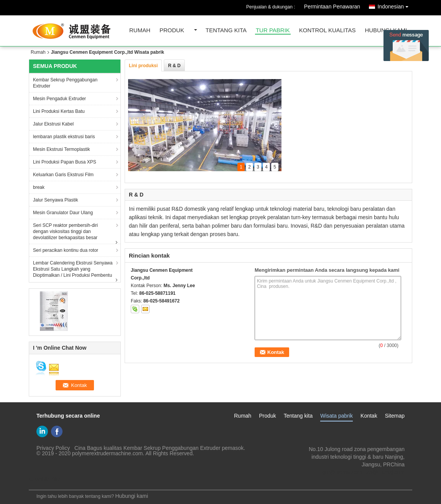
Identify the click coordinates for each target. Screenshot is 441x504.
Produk (172, 31)
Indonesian (395, 5)
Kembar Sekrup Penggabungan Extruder (65, 83)
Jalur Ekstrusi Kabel (53, 124)
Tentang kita (226, 31)
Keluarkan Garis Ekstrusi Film (63, 175)
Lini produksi (143, 66)
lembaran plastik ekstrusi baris (64, 137)
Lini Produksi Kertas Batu (59, 111)
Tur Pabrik (273, 31)
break (39, 187)
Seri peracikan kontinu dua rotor (66, 250)
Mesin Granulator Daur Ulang (63, 213)
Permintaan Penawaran (332, 7)
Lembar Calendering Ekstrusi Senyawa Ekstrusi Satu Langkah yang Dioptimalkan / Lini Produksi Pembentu (73, 269)
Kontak (369, 416)
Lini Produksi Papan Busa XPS (65, 162)
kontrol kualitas (327, 31)
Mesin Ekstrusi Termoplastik (62, 149)
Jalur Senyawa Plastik (55, 200)
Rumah (140, 31)
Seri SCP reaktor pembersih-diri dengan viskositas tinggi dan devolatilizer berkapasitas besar (65, 231)
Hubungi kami (386, 31)
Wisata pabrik (337, 416)
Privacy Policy (53, 448)
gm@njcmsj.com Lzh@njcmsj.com (364, 472)
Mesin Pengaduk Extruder (59, 99)
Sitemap (395, 416)
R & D (174, 66)
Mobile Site (45, 479)
